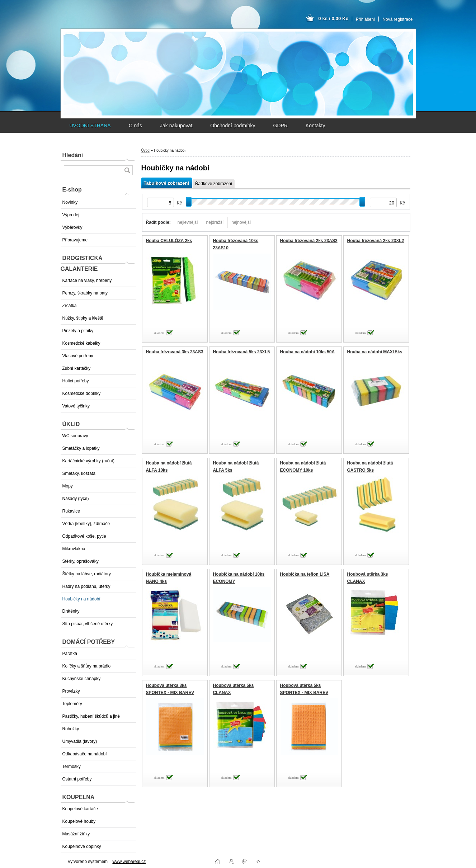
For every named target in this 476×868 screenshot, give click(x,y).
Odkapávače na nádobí (85, 754)
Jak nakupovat (176, 126)
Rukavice (71, 511)
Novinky (70, 202)
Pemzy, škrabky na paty (85, 293)
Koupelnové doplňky (82, 846)
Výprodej (71, 215)
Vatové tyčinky (76, 406)
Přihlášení (365, 19)
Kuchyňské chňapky (82, 679)
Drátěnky (71, 611)
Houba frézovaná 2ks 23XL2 (376, 241)
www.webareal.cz (129, 862)
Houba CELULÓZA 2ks (169, 241)
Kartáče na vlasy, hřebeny (87, 280)
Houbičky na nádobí (81, 599)
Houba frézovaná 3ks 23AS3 (175, 352)
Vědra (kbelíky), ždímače (86, 524)
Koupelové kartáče (80, 809)
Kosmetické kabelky (81, 343)
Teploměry (72, 704)
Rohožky (71, 729)
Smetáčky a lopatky (81, 448)
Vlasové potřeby (78, 356)
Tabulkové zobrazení (166, 183)
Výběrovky (72, 227)
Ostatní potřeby (77, 779)
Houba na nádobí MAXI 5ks (375, 352)
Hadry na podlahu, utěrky (86, 586)
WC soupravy (75, 436)
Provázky (71, 691)
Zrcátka (70, 306)
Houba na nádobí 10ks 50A (308, 352)
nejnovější (241, 222)
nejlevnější (188, 222)
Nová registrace (397, 19)
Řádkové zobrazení (214, 184)
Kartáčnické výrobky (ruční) (88, 461)
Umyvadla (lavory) (80, 741)
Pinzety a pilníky (78, 331)
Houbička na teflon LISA (305, 574)
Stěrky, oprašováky (81, 561)
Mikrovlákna (74, 549)
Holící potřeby (76, 381)
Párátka (70, 654)
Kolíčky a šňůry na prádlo (87, 666)
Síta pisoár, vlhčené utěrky (88, 624)
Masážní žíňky (76, 834)
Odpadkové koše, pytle (84, 536)
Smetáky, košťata (79, 473)
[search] (127, 170)
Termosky (72, 766)
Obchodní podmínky (233, 126)
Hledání (73, 155)
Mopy (68, 486)
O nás (135, 126)
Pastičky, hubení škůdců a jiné (91, 716)
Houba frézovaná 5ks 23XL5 (242, 352)
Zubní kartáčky (77, 368)
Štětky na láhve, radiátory (87, 574)
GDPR (281, 126)
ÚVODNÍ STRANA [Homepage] (90, 126)
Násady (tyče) (76, 499)
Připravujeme (75, 240)
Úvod (145, 150)
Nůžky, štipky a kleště (83, 318)
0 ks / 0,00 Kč (333, 18)
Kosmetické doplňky (82, 393)
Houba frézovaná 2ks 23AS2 (309, 241)
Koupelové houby (79, 821)
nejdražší (215, 222)
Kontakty (315, 126)
